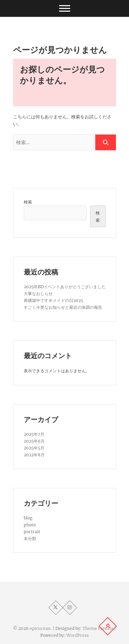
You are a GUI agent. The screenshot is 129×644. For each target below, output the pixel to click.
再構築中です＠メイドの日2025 (53, 300)
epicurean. (41, 628)
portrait (32, 532)
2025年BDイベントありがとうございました (65, 287)
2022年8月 (34, 455)
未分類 (30, 538)
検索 (28, 202)
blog (28, 518)
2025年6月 (34, 441)
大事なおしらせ (38, 294)
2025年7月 (34, 434)
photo (30, 525)
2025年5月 (34, 448)
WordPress (78, 635)
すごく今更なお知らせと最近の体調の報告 (63, 307)
